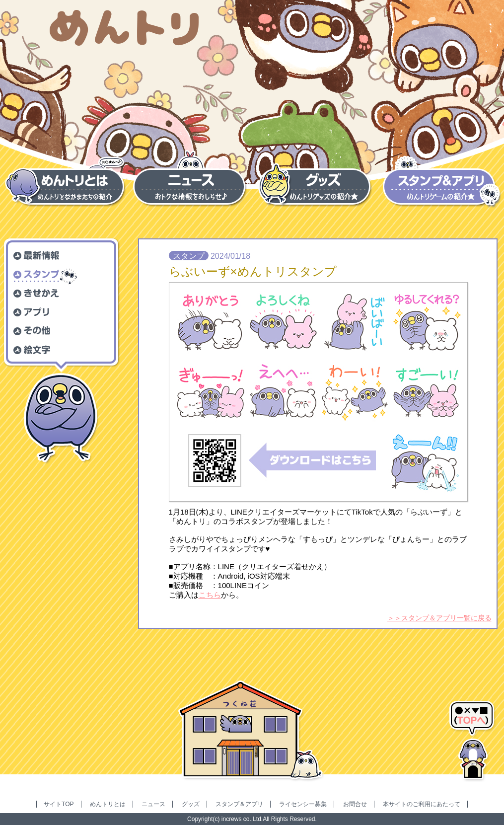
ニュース (153, 804)
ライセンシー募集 (303, 804)
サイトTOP (59, 804)
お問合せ (355, 804)
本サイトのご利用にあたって (422, 804)
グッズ (191, 804)
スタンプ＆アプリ (239, 804)
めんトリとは (108, 804)
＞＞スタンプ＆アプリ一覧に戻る (439, 618)
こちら (210, 595)
